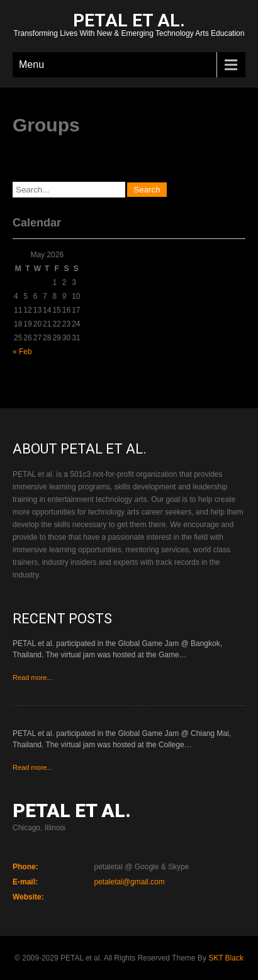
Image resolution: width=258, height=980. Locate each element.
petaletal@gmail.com (130, 882)
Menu (31, 64)
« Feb (22, 352)
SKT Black (226, 958)
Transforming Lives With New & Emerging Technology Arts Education (129, 26)
